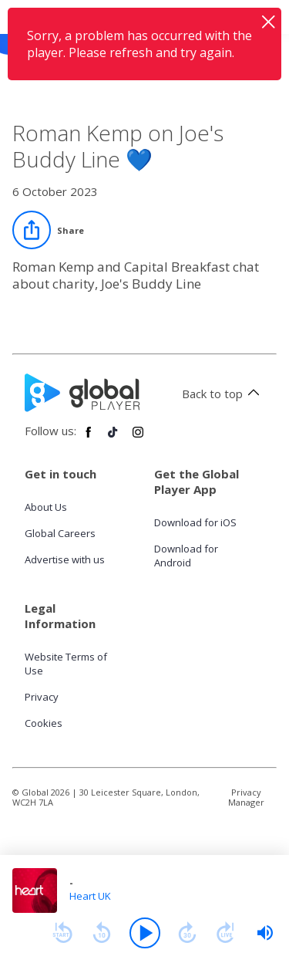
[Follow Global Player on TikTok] (113, 438)
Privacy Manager (246, 797)
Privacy (42, 697)
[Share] (48, 230)
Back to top (223, 394)
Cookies (44, 723)
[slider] (265, 933)
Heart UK (90, 896)
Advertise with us (65, 559)
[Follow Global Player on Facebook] (89, 438)
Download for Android (186, 556)
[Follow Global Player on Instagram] (138, 438)
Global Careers (60, 533)
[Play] (145, 933)
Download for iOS (195, 522)
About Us (46, 507)
